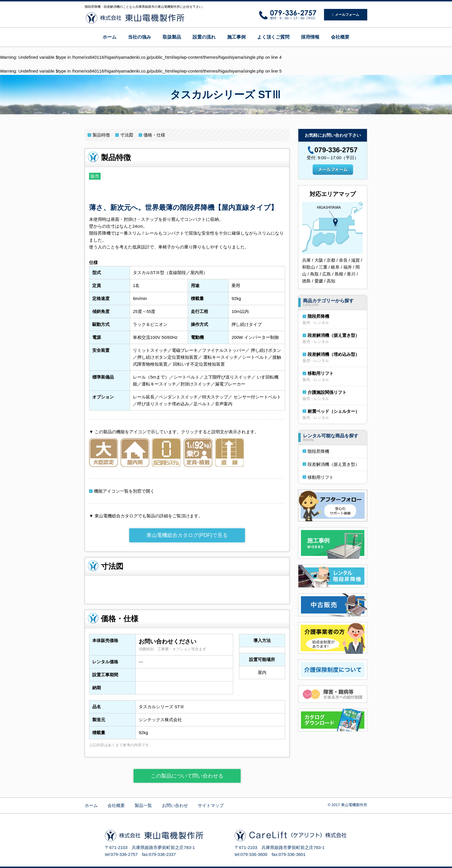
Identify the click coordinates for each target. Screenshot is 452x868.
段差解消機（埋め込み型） (334, 354)
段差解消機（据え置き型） (334, 335)
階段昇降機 (318, 316)
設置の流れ (204, 37)
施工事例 (236, 37)
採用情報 (310, 37)
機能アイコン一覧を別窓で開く (124, 491)
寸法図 (127, 135)
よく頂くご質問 (273, 37)
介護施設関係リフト (327, 392)
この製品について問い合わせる (187, 776)
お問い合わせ (175, 805)
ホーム (110, 37)
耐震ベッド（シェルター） (334, 411)
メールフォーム (345, 15)
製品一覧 (143, 805)
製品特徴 (101, 135)
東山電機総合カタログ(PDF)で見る (187, 535)
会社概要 (340, 37)
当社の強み (140, 37)
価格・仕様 (154, 135)
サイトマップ (211, 805)
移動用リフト (321, 373)
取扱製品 (172, 37)
